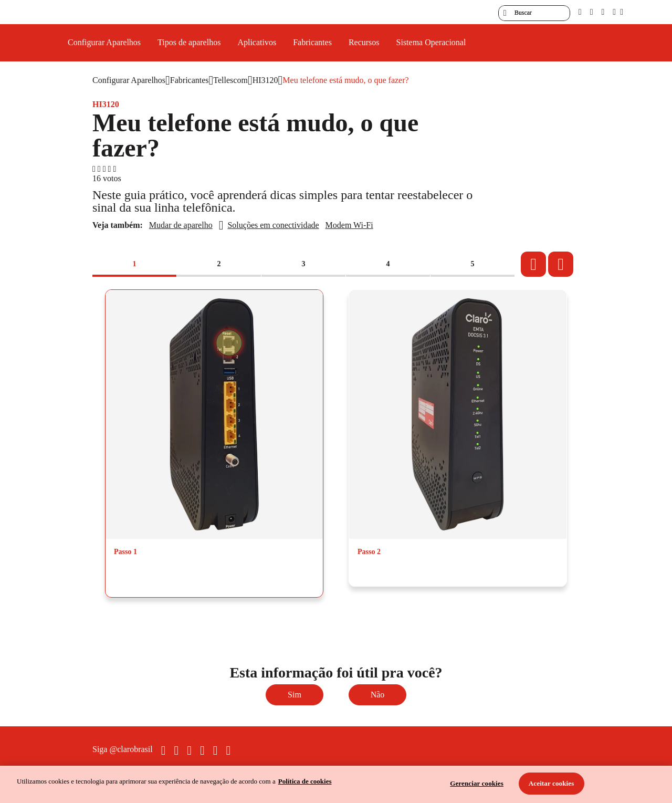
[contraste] (603, 12)
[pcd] (580, 12)
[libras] (592, 12)
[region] (336, 784)
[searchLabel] (534, 13)
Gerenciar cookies (477, 783)
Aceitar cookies (552, 783)
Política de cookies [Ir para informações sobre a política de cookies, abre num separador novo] (305, 781)
